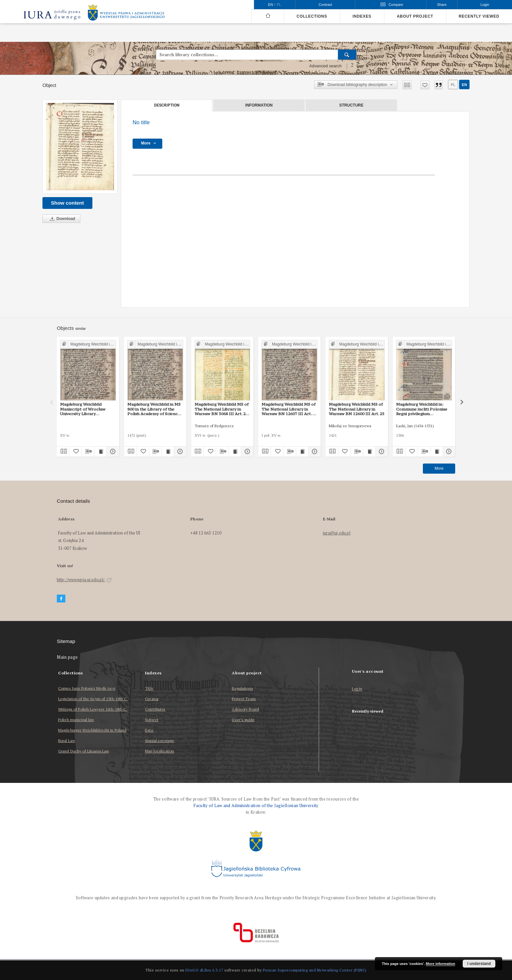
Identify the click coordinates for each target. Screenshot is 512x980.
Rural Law (67, 741)
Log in (357, 689)
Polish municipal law (76, 720)
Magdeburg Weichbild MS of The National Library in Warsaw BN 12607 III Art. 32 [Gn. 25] (289, 409)
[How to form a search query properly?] (352, 66)
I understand (479, 964)
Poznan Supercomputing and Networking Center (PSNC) (315, 970)
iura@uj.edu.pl (337, 533)
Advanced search (326, 66)
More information (440, 964)
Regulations (242, 688)
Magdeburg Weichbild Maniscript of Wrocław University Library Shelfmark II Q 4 (83, 409)
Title (149, 688)
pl (453, 85)
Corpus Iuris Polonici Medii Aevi (87, 688)
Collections (312, 16)
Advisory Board (245, 709)
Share (442, 5)
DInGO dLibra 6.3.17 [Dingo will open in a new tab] (204, 970)
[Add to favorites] (425, 85)
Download (61, 219)
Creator (152, 699)
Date (149, 730)
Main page (67, 657)
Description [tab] (167, 105)
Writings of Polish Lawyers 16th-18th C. (93, 709)
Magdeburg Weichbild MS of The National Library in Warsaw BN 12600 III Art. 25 (357, 409)
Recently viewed (479, 16)
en (464, 85)
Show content (67, 203)
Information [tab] (259, 105)
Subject (152, 720)
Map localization (160, 751)
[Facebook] (61, 599)
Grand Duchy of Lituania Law (84, 751)
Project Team (244, 699)
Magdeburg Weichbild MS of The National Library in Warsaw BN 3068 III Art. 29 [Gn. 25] (222, 409)
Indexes (362, 16)
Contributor (155, 709)
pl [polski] (279, 5)
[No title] (80, 147)
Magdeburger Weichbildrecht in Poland (92, 730)
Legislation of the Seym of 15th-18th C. (93, 699)
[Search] (347, 55)
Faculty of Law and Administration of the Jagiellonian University (256, 806)
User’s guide (243, 720)
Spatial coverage (160, 741)
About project (415, 16)
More (439, 468)
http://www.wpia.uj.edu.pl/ (84, 580)
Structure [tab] (351, 105)
